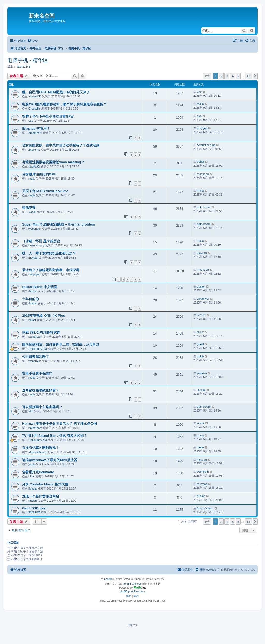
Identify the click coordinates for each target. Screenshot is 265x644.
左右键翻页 (187, 522)
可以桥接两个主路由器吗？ (42, 407)
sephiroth (203, 472)
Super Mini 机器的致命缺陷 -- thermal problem (58, 224)
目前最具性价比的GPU (39, 174)
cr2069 (201, 315)
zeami (201, 423)
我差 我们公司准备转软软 (41, 332)
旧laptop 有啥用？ (36, 129)
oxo (199, 92)
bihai (31, 476)
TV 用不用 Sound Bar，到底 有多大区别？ (54, 436)
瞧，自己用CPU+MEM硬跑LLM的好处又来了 (56, 92)
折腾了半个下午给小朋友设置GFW (48, 116)
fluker (200, 332)
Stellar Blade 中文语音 (40, 287)
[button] (207, 76)
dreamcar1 (35, 133)
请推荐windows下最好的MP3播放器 (50, 460)
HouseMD (35, 96)
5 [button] (238, 76)
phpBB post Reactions (133, 591)
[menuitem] (32, 41)
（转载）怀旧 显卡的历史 (41, 241)
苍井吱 (201, 390)
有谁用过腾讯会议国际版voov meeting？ (53, 162)
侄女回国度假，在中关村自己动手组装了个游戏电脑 (61, 145)
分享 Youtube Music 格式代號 (45, 484)
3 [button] (227, 76)
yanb (32, 464)
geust (200, 344)
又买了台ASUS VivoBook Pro (45, 191)
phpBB (108, 579)
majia (200, 104)
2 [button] (221, 76)
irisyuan (33, 258)
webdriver (35, 229)
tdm (31, 411)
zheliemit (34, 150)
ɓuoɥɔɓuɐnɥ (205, 508)
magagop (203, 174)
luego (200, 447)
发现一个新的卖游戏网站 (41, 496)
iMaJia (33, 291)
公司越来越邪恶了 (35, 357)
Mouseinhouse (38, 452)
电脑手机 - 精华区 (28, 60)
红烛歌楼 (34, 166)
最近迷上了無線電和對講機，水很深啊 (51, 270)
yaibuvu (202, 373)
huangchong (36, 245)
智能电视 (29, 208)
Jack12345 (23, 67)
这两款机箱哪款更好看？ (41, 390)
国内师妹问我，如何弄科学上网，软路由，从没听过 (61, 344)
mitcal (32, 320)
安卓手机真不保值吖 (37, 373)
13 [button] (248, 76)
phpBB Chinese (132, 584)
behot (201, 162)
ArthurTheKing (206, 145)
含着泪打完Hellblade (38, 472)
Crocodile (34, 108)
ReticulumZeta (38, 349)
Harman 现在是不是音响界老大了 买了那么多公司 (60, 424)
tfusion (201, 286)
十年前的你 (30, 299)
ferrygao (202, 128)
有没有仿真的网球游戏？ (41, 448)
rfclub (200, 356)
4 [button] (233, 76)
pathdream (204, 207)
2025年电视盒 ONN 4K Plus (43, 316)
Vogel (32, 212)
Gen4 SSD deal (34, 508)
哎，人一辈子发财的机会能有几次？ (49, 253)
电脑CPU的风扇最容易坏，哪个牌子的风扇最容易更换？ (64, 104)
